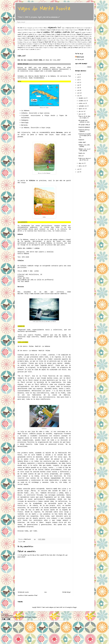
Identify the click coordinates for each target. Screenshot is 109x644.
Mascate (45, 40)
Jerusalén (38, 38)
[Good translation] (4, 619)
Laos (53, 38)
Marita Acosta (80, 57)
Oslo (67, 42)
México (63, 40)
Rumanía (36, 44)
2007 (79, 172)
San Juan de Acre (66, 44)
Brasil (67, 30)
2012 (78, 96)
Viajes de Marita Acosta (44, 9)
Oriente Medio (61, 42)
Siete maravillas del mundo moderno (83, 44)
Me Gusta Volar (52, 40)
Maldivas (21, 40)
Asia (26, 30)
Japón (33, 38)
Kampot (49, 38)
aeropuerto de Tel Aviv (33, 28)
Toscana (82, 46)
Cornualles (83, 32)
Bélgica (49, 30)
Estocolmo (74, 34)
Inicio (46, 592)
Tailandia (57, 46)
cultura (31, 34)
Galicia (24, 36)
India (76, 36)
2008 (79, 169)
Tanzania (63, 46)
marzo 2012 (82, 166)
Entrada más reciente (23, 592)
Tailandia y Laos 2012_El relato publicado (84, 150)
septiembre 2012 (83, 106)
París (71, 42)
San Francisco (57, 44)
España (58, 34)
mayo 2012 (81, 163)
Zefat (38, 50)
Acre (25, 28)
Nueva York (48, 42)
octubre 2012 (82, 103)
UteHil (61, 607)
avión (34, 30)
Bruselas (81, 30)
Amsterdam (88, 28)
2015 (78, 88)
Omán (55, 42)
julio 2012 (81, 111)
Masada (39, 40)
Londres (73, 38)
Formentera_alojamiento (84, 127)
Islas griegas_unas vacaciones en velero (84, 121)
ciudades (47, 32)
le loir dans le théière (61, 38)
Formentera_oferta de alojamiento (84, 131)
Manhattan (26, 40)
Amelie (63, 28)
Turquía (45, 48)
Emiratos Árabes (51, 34)
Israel (24, 38)
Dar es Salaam (38, 34)
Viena (85, 48)
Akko (45, 28)
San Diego (50, 44)
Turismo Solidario (39, 48)
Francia (19, 36)
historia (62, 36)
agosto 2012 (82, 109)
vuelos (22, 49)
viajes (60, 48)
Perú (79, 42)
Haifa (52, 36)
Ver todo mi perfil (80, 59)
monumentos (72, 40)
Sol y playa (20, 46)
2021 (78, 75)
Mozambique (20, 42)
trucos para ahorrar (29, 48)
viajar (56, 48)
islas (87, 36)
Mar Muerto (33, 40)
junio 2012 (81, 114)
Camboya (19, 32)
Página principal (21, 22)
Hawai (57, 36)
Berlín (54, 30)
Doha (44, 34)
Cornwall (89, 32)
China (38, 32)
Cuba (25, 34)
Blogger (75, 607)
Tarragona (70, 46)
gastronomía (30, 36)
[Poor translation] (8, 619)
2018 (78, 80)
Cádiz (88, 30)
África (41, 28)
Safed (44, 44)
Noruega (41, 42)
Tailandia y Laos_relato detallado (84, 146)
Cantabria (25, 32)
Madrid (85, 38)
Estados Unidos (66, 34)
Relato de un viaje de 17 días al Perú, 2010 (85, 159)
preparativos (85, 42)
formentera (87, 34)
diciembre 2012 (83, 98)
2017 (78, 82)
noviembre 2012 (83, 101)
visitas (89, 48)
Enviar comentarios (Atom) (31, 595)
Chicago (30, 32)
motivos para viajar (85, 40)
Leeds (69, 38)
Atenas (30, 30)
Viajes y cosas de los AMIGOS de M (72, 48)
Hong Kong (67, 36)
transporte (20, 48)
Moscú (77, 40)
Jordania (44, 38)
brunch (76, 30)
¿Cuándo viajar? (82, 142)
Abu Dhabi (20, 28)
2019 (78, 77)
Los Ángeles (79, 38)
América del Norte (70, 28)
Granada (42, 36)
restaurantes (29, 44)
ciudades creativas (62, 32)
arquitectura (20, 30)
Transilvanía (88, 46)
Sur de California (49, 46)
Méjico (58, 40)
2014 (78, 90)
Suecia (41, 46)
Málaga (90, 38)
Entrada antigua (66, 592)
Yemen (27, 50)
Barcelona (43, 30)
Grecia (48, 36)
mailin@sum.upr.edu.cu (27, 280)
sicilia (73, 44)
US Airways (51, 48)
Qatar (90, 42)
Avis (38, 30)
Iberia (72, 36)
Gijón (37, 36)
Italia (28, 38)
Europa (79, 34)
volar (19, 50)
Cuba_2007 (81, 156)
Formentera (81, 140)
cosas (19, 34)
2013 (78, 93)
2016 (78, 85)
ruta (40, 44)
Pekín (75, 42)
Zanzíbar (32, 49)
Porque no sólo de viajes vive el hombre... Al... (84, 117)
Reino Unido (22, 44)
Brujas (71, 30)
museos (35, 42)
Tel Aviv (76, 46)
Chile (34, 32)
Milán (67, 40)
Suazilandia (28, 46)
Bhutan (59, 30)
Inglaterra (81, 36)
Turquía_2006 (82, 153)
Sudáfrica (35, 46)
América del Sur (80, 28)
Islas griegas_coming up (84, 125)
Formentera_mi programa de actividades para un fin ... (85, 136)
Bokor (63, 30)
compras (77, 32)
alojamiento (52, 28)
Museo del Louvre (28, 42)
